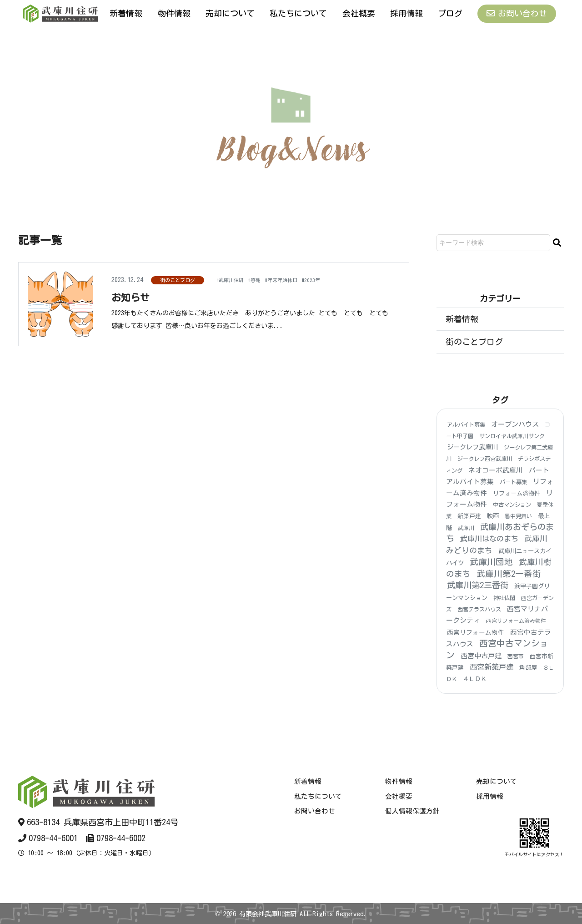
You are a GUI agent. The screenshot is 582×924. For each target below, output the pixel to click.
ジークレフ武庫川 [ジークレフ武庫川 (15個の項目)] (472, 447)
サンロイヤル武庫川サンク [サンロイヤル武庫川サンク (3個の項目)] (512, 436)
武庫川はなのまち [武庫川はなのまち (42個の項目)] (489, 539)
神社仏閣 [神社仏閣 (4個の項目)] (504, 598)
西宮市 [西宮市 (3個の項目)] (516, 656)
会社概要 (359, 13)
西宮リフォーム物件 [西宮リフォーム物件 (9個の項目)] (476, 632)
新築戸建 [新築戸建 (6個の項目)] (469, 517)
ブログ (450, 13)
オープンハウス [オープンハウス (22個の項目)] (515, 424)
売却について (230, 13)
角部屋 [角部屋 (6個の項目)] (528, 668)
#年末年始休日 (297, 279)
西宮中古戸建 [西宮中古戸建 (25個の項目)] (481, 656)
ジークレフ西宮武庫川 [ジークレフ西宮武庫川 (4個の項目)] (485, 459)
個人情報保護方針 (412, 811)
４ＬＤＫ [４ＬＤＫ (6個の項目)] (475, 679)
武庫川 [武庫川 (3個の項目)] (466, 528)
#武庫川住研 (234, 279)
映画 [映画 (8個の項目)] (493, 516)
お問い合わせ (517, 13)
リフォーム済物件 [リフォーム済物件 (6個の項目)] (517, 493)
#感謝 (264, 279)
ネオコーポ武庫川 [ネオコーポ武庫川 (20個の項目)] (496, 470)
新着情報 (126, 13)
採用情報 (406, 13)
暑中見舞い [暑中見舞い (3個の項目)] (518, 516)
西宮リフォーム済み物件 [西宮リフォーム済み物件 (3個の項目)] (516, 621)
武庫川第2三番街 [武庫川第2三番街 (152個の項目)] (478, 586)
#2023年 (334, 279)
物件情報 (174, 13)
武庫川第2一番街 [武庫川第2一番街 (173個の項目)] (509, 574)
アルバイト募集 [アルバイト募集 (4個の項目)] (466, 424)
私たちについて (298, 13)
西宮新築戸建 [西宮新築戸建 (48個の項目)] (492, 667)
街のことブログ (178, 280)
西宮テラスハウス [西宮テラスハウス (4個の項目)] (479, 609)
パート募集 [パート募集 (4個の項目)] (513, 482)
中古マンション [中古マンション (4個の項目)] (512, 505)
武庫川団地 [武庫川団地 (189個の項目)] (491, 562)
